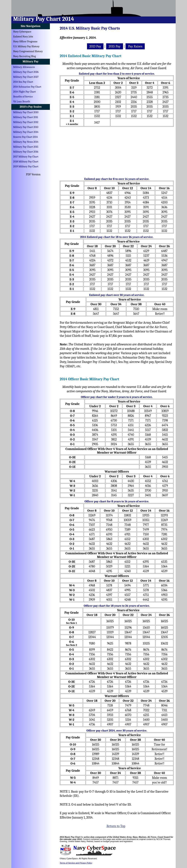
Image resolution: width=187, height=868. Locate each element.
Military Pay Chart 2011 (26, 117)
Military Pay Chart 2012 (26, 122)
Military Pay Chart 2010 (26, 112)
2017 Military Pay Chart (26, 157)
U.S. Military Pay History (26, 46)
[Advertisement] (117, 151)
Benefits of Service (23, 97)
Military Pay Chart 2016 (26, 152)
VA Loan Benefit (22, 102)
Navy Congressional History (28, 51)
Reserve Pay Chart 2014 (25, 137)
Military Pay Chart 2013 (26, 127)
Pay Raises (135, 46)
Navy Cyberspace (22, 32)
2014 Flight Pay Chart (24, 92)
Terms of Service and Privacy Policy (76, 863)
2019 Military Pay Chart (26, 167)
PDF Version (33, 174)
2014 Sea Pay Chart (23, 82)
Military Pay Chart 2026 (26, 72)
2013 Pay (95, 46)
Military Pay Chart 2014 (26, 132)
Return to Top (116, 826)
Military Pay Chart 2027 (26, 77)
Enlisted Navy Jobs (23, 37)
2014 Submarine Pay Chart (27, 87)
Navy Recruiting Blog (24, 56)
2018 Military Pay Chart (26, 162)
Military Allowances (24, 67)
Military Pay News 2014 (26, 142)
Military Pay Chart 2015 (26, 147)
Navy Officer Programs (25, 42)
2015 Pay (115, 46)
